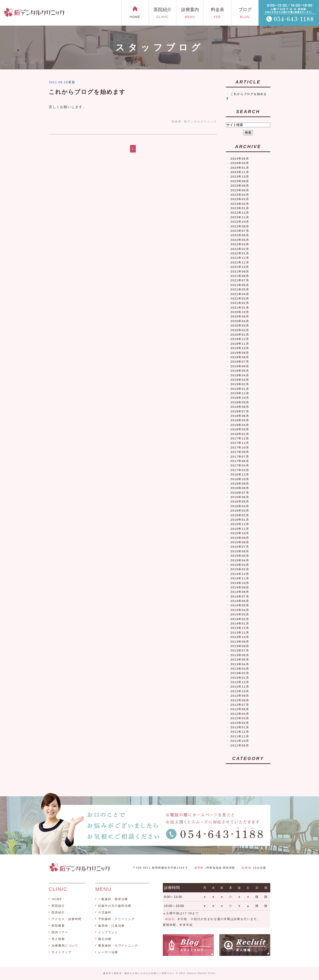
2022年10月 (240, 222)
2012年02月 (240, 723)
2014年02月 (240, 619)
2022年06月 (240, 235)
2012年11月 (240, 687)
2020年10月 (240, 312)
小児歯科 (105, 912)
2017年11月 (240, 443)
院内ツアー (60, 932)
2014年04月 (240, 610)
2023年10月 (240, 177)
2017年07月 (240, 457)
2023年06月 (240, 190)
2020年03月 (240, 326)
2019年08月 (240, 357)
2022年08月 (240, 226)
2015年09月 (240, 538)
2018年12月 (240, 393)
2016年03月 (240, 511)
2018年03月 (240, 429)
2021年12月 (240, 258)
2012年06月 (240, 709)
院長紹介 (58, 912)
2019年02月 (240, 384)
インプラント (108, 932)
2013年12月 (240, 628)
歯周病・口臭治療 (111, 926)
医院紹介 (58, 906)
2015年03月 (240, 565)
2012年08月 (240, 700)
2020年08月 (240, 316)
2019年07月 (240, 362)
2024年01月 (240, 168)
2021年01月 (240, 308)
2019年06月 (240, 366)
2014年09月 (240, 587)
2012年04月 (240, 714)
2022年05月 (240, 240)
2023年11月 (240, 172)
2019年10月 (240, 348)
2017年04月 (240, 465)
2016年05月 (240, 502)
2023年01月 (240, 208)
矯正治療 (105, 939)
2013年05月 (240, 660)
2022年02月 (240, 249)
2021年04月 (240, 294)
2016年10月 (240, 479)
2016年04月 (240, 506)
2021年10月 (240, 267)
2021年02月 (240, 303)
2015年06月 (240, 551)
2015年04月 (240, 560)
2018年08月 (240, 407)
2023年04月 (240, 195)
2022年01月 (240, 253)
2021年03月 (240, 299)
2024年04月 (240, 163)
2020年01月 (240, 335)
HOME (57, 899)
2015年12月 (240, 524)
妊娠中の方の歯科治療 (115, 906)
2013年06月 (240, 655)
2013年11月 (240, 633)
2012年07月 (240, 705)
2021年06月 (240, 285)
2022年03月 (240, 244)
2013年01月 (240, 678)
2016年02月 (240, 515)
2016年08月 (240, 488)
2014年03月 (240, 614)
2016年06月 (240, 497)
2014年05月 (240, 605)
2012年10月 (240, 691)
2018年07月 (240, 411)
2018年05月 (240, 420)
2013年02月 (240, 673)
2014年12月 (240, 574)
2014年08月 (240, 592)
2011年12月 (240, 732)
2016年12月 (240, 475)
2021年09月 (240, 272)
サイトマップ (62, 952)
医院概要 (58, 926)
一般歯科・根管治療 (113, 899)
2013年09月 (240, 642)
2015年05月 (240, 556)
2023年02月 (240, 204)
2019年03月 (240, 380)
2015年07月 (240, 547)
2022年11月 (240, 217)
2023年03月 (240, 199)
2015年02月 (240, 569)
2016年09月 (240, 484)
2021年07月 (240, 280)
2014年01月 (240, 623)
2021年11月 (240, 262)
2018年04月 (240, 425)
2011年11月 (240, 736)
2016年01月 (240, 520)
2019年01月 (240, 389)
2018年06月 (240, 416)
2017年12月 (240, 438)
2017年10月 (240, 447)
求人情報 (58, 939)
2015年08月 (240, 542)
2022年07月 (240, 231)
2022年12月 (240, 213)
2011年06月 (240, 745)
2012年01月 (240, 727)
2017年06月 (240, 461)
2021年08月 (240, 276)
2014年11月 (240, 578)
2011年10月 (240, 741)
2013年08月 (240, 646)
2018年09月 (240, 402)
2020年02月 (240, 330)
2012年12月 (240, 682)
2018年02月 (240, 434)
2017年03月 (240, 470)
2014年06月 (240, 601)
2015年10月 (240, 533)
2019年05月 (240, 371)
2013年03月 (240, 669)
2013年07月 (240, 650)
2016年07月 (240, 493)
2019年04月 (240, 375)
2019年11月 (240, 344)
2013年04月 (240, 664)
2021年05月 (240, 289)
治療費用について (65, 946)
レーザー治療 (108, 952)
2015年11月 (240, 529)
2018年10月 (240, 398)
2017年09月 (240, 452)
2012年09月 (240, 696)
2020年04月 (240, 321)
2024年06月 (240, 159)
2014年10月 (240, 583)
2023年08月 (240, 186)
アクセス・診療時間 (67, 919)
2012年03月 (240, 718)
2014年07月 (240, 596)
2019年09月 (240, 353)
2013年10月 (240, 637)
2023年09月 (240, 181)
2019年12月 (240, 339)
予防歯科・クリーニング (116, 919)
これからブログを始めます (87, 92)
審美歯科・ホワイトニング (118, 946)
